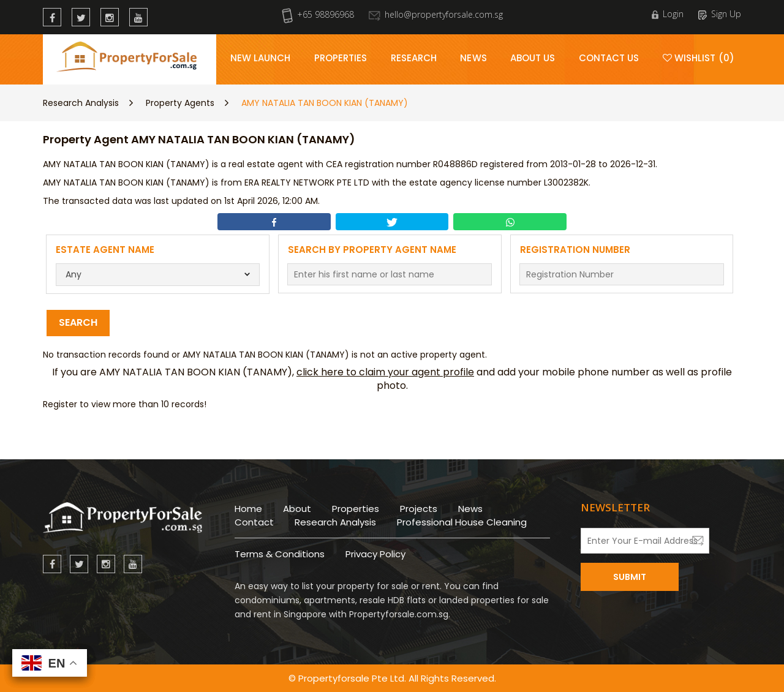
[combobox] (158, 275)
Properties (341, 58)
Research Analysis (81, 103)
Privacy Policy (375, 554)
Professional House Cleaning (462, 522)
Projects (419, 509)
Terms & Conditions (280, 554)
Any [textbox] (73, 274)
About (297, 509)
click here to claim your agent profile (385, 372)
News (473, 58)
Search (78, 322)
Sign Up (720, 14)
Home (248, 509)
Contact (254, 522)
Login (668, 14)
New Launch (261, 58)
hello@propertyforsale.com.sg (436, 14)
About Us (533, 58)
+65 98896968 (318, 14)
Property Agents (180, 103)
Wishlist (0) (699, 58)
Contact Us (609, 58)
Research (414, 58)
